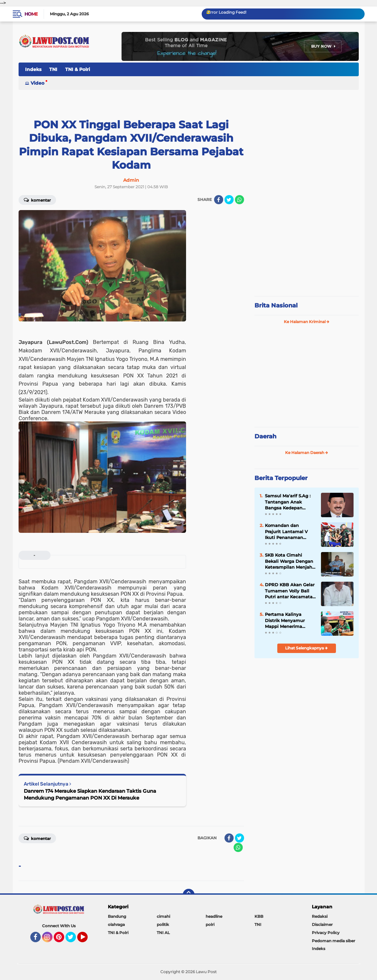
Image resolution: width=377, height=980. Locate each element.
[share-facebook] (219, 200)
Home (31, 14)
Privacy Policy (326, 933)
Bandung (117, 916)
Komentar (37, 200)
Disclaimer (322, 924)
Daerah (265, 436)
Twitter (74, 940)
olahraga (116, 924)
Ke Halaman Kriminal (307, 322)
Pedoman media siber (333, 941)
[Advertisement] (307, 248)
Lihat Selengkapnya (306, 648)
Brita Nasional (276, 305)
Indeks (33, 69)
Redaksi (320, 916)
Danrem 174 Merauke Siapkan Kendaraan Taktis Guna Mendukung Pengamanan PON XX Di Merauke (90, 794)
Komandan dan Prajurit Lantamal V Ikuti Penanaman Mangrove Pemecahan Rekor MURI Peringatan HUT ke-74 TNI (290, 532)
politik (163, 924)
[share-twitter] (229, 200)
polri (210, 924)
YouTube (87, 940)
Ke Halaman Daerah (307, 453)
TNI (53, 69)
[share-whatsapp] (239, 200)
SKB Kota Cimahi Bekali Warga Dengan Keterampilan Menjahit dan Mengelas (290, 561)
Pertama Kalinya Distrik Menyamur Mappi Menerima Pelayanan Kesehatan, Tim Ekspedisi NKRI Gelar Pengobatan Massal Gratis (289, 620)
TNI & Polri (78, 69)
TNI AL (163, 933)
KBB (259, 916)
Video (37, 83)
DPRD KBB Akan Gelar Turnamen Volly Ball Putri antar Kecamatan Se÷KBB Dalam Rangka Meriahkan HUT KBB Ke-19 (290, 591)
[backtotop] (189, 895)
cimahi (163, 916)
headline (214, 916)
